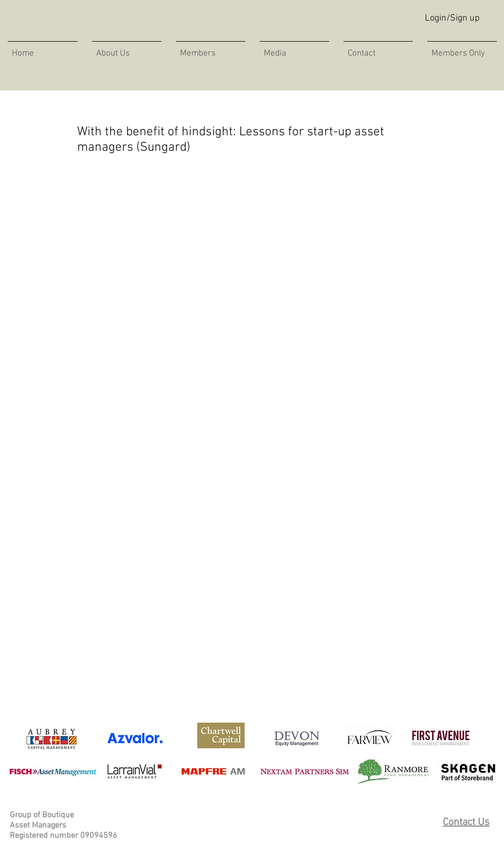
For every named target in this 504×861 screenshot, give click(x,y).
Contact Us (466, 822)
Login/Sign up (452, 18)
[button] (294, 49)
